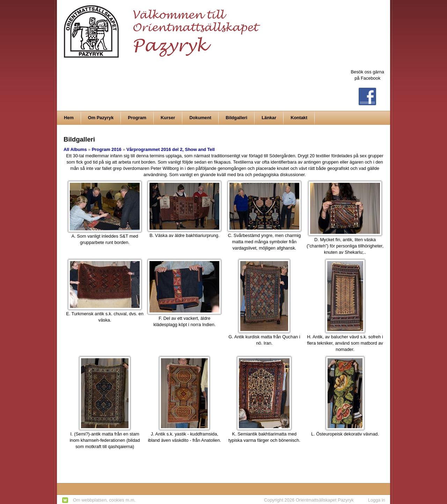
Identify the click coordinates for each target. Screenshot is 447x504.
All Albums (75, 149)
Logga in (377, 500)
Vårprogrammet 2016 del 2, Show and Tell (171, 149)
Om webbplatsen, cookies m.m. (104, 500)
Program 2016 (107, 149)
